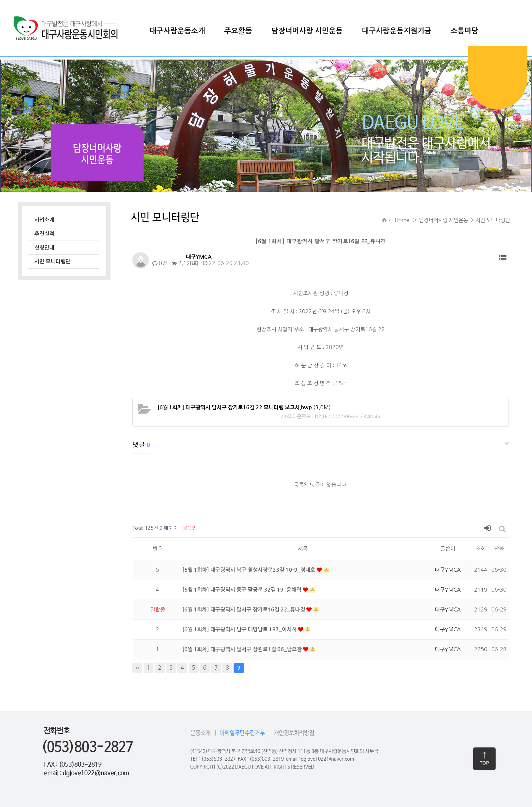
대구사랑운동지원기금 (397, 31)
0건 (160, 263)
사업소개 (44, 220)
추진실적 (44, 234)
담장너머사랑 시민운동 (307, 31)
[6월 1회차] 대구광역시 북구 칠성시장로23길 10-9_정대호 (249, 570)
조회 (481, 549)
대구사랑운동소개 (177, 31)
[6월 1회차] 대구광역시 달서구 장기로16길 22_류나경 (244, 610)
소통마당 (465, 31)
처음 (137, 668)
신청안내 (44, 248)
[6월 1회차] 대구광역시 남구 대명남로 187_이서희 (240, 629)
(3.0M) (244, 407)
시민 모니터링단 (52, 262)
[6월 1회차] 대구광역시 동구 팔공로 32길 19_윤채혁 (243, 590)
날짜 (499, 549)
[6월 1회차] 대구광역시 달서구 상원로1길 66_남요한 (243, 649)
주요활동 (238, 31)
